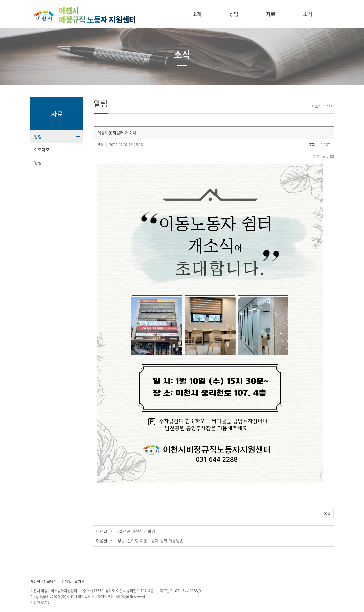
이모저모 (42, 150)
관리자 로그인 (41, 602)
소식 (308, 14)
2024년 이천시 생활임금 (138, 531)
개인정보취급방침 (43, 581)
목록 (327, 513)
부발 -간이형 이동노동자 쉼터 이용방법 (151, 541)
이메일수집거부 (73, 581)
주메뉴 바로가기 (0, 0)
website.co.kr (179, 596)
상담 (234, 14)
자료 (271, 14)
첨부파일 (324, 156)
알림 (38, 137)
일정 (38, 162)
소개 (197, 14)
